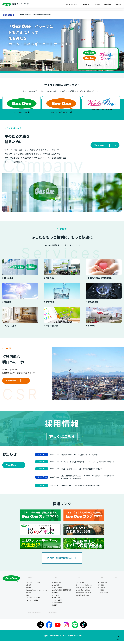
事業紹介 (86, 4)
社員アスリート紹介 (32, 604)
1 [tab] (62, 72)
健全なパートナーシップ (84, 596)
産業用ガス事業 (57, 591)
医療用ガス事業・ (62, 594)
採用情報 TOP (103, 586)
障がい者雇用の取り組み (84, 591)
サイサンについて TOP (33, 586)
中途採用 (101, 594)
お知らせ (119, 4)
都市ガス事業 (57, 601)
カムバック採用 (103, 596)
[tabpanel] (62, 43)
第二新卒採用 (103, 591)
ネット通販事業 (57, 606)
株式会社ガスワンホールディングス (37, 594)
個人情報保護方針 (30, 616)
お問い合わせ (45, 616)
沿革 (27, 599)
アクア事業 (56, 599)
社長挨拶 (29, 588)
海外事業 (55, 609)
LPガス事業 (56, 588)
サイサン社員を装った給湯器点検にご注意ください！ (41, 15)
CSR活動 (97, 4)
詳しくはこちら (62, 439)
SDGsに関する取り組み (83, 594)
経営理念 (29, 596)
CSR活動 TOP (80, 586)
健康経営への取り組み (83, 599)
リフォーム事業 (57, 604)
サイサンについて (72, 4)
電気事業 (55, 596)
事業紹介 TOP (57, 586)
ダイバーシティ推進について (85, 588)
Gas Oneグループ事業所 (33, 601)
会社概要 (29, 591)
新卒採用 (101, 588)
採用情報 (108, 4)
